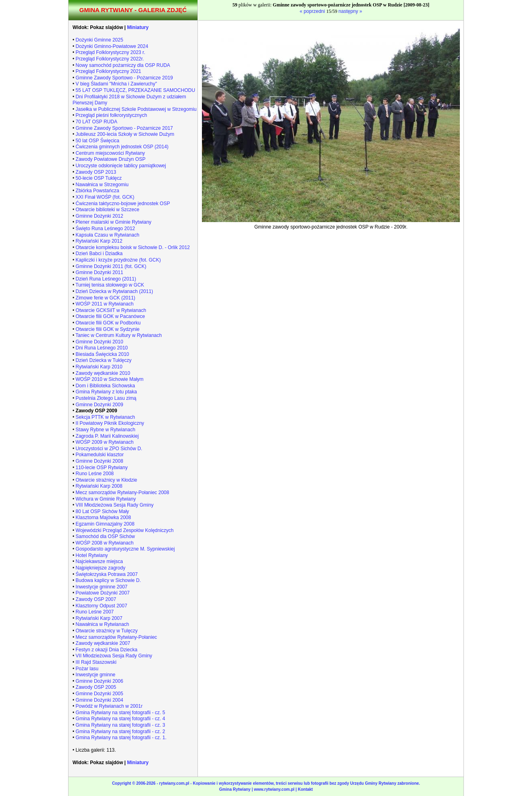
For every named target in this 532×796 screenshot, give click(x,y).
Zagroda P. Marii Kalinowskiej (107, 436)
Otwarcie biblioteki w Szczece (108, 210)
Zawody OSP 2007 (96, 599)
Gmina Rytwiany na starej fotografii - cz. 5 (121, 713)
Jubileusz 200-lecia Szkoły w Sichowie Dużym (125, 134)
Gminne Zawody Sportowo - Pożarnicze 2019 (124, 78)
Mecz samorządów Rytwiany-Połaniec (116, 637)
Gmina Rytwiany (235, 789)
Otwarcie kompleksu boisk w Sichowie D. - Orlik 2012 (133, 247)
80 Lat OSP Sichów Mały (103, 511)
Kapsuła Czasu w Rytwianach (108, 235)
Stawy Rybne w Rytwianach (106, 430)
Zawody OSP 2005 (96, 687)
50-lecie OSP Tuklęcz (99, 178)
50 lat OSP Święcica (98, 141)
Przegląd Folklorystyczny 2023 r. (111, 52)
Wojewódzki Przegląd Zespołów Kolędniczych (125, 530)
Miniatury (138, 27)
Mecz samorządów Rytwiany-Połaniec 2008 (123, 493)
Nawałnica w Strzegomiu (102, 185)
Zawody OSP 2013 (96, 172)
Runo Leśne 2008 (95, 474)
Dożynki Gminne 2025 (100, 40)
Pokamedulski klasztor (100, 455)
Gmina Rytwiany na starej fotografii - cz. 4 (121, 719)
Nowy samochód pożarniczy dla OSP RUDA (123, 65)
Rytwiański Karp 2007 (99, 618)
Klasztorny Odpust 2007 (102, 606)
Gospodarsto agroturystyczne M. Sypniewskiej (125, 549)
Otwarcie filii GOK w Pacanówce (110, 316)
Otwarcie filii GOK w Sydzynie (108, 329)
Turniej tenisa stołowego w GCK (110, 285)
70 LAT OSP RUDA (97, 122)
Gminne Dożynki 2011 (100, 272)
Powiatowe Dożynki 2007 (103, 593)
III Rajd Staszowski (96, 662)
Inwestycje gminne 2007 (102, 587)
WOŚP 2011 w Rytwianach (105, 304)
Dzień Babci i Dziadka (99, 254)
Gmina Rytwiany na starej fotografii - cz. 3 (121, 725)
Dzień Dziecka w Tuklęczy (104, 360)
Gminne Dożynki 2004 (100, 700)
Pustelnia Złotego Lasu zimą (106, 398)
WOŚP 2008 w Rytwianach (105, 543)
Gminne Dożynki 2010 (100, 342)
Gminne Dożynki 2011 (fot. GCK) (111, 266)
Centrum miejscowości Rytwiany (110, 153)
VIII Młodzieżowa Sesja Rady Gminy (115, 505)
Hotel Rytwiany (92, 555)
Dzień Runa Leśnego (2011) (106, 279)
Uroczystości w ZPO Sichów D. (109, 449)
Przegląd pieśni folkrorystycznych (111, 115)
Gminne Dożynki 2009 (100, 405)
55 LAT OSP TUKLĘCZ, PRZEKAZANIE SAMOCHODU (136, 90)
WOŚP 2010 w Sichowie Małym (110, 379)
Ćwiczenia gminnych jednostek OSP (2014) (122, 147)
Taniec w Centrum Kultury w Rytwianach (118, 335)
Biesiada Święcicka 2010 (103, 354)
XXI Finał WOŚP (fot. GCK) (105, 197)
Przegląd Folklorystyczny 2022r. (110, 59)
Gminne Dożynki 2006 (100, 681)
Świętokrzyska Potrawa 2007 (107, 574)
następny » (350, 11)
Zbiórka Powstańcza (98, 191)
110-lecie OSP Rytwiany (102, 468)
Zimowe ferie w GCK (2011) (106, 298)
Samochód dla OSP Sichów (105, 536)
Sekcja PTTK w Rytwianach (105, 417)
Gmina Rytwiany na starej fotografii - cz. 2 (121, 732)
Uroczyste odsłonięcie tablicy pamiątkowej (121, 166)
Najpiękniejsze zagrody (101, 568)
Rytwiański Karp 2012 (99, 241)
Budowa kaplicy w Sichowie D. (108, 580)
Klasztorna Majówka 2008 (103, 518)
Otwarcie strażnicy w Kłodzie (107, 480)
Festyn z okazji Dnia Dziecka (107, 650)
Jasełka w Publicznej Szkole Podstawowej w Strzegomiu (136, 109)
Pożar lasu (87, 669)
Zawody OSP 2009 (97, 411)
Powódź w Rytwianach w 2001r (109, 706)
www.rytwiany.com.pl (275, 789)
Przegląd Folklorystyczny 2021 (109, 71)
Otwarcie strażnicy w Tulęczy (107, 631)
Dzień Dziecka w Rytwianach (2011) (114, 291)
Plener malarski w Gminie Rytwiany (114, 222)
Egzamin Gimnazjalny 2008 (105, 524)
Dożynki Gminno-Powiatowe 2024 (112, 46)
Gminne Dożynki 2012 (100, 216)
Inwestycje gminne (96, 675)
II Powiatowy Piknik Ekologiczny (110, 423)
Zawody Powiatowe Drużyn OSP (111, 159)
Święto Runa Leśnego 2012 (105, 229)
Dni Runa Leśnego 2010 (102, 348)
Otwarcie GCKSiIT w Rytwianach (111, 310)
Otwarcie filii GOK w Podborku (108, 323)
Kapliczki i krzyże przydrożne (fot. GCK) (118, 260)
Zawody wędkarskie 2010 (103, 373)
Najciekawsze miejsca (99, 561)
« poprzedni (313, 11)
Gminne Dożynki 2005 (100, 694)
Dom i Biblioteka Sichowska (105, 386)
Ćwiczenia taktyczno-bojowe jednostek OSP (123, 204)
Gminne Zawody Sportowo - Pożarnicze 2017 (124, 128)
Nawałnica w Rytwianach (103, 624)
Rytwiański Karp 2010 (99, 367)
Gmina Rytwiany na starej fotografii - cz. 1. (121, 738)
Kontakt (305, 789)
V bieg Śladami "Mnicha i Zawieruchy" (116, 84)
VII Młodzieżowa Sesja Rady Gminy (114, 656)
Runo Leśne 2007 (95, 612)
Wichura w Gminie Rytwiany (106, 499)
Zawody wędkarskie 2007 (103, 643)
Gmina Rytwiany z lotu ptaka (106, 392)
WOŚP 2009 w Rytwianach (105, 442)
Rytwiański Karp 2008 (99, 486)
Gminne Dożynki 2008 (100, 461)
